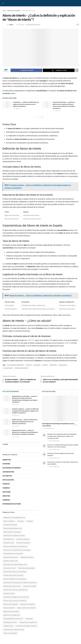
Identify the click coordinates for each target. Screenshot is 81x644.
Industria (6, 496)
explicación (63, 365)
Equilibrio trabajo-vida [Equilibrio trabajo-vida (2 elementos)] (10, 561)
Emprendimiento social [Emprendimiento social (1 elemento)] (11, 557)
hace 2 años (16, 426)
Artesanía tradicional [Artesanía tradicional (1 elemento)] (10, 525)
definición (8, 159)
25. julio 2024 (20, 25)
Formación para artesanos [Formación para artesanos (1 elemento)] (26, 568)
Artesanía (7, 492)
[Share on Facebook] (26, 70)
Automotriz (7, 476)
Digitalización (8, 480)
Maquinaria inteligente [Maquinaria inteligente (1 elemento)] (27, 604)
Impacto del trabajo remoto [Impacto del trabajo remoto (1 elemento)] (12, 586)
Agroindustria (8, 472)
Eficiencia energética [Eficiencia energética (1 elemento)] (23, 543)
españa (45, 365)
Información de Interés (14, 11)
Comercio (6, 488)
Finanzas (6, 484)
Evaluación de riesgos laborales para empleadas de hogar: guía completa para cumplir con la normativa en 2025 (62, 436)
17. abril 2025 (57, 111)
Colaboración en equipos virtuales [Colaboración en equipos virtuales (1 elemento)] (14, 536)
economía (6, 93)
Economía (6, 464)
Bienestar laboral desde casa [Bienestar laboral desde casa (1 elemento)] (13, 529)
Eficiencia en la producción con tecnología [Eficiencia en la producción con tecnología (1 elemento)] (17, 550)
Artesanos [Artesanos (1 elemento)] (21, 521)
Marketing (7, 460)
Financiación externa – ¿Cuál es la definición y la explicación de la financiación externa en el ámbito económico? (64, 105)
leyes (34, 281)
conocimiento (8, 368)
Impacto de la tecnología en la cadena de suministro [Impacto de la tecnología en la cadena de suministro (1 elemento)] (20, 583)
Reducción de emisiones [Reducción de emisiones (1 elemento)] (11, 612)
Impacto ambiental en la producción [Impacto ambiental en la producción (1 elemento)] (15, 579)
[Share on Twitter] (59, 70)
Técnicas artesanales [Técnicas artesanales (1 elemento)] (10, 633)
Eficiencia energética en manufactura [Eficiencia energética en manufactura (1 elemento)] (15, 547)
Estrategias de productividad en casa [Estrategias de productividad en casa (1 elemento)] (15, 565)
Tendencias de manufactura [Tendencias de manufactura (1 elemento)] (28, 623)
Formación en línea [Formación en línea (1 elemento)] (10, 568)
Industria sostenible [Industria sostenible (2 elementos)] (30, 586)
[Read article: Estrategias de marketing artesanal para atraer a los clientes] (60, 409)
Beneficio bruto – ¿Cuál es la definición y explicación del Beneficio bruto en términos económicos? (25, 422)
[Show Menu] (3, 3)
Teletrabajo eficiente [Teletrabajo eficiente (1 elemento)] (10, 623)
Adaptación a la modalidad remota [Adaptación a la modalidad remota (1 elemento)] (14, 518)
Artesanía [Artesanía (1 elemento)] (30, 521)
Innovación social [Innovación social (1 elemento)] (9, 594)
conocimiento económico (16, 365)
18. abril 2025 (17, 109)
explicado (37, 365)
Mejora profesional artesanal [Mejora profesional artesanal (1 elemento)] (26, 608)
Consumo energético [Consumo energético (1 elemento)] (23, 539)
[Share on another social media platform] (77, 70)
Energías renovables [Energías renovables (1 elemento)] (27, 557)
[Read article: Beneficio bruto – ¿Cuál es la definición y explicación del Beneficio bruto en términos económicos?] (7, 422)
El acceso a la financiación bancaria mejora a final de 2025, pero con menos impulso (63, 446)
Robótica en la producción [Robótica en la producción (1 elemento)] (12, 615)
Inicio (4, 11)
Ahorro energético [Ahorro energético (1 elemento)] (9, 521)
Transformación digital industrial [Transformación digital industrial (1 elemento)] (26, 626)
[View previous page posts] (39, 117)
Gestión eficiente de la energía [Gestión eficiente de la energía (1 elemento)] (13, 576)
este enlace (66, 315)
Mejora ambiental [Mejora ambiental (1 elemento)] (9, 608)
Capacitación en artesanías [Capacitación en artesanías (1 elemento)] (12, 532)
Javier (11, 25)
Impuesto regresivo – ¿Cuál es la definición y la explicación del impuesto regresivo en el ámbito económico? (25, 411)
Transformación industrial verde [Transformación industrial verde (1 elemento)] (14, 630)
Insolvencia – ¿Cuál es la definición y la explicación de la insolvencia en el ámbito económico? (26, 104)
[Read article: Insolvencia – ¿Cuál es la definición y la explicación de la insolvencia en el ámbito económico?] (7, 105)
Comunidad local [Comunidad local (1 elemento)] (9, 539)
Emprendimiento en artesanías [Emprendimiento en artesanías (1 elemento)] (13, 554)
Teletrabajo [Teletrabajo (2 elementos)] (29, 619)
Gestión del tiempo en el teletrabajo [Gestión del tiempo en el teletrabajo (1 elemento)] (15, 572)
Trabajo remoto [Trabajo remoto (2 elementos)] (8, 626)
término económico (22, 368)
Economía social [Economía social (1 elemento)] (9, 543)
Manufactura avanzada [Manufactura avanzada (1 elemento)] (11, 604)
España (44, 84)
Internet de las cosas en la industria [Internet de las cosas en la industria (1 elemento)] (15, 601)
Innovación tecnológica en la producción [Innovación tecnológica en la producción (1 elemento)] (16, 597)
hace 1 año (15, 405)
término (29, 365)
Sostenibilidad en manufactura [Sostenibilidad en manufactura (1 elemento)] (13, 619)
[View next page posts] (42, 117)
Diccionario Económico (28, 11)
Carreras (6, 500)
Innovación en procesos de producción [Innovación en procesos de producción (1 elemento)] (16, 590)
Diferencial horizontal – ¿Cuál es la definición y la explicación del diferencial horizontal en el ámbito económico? (25, 432)
